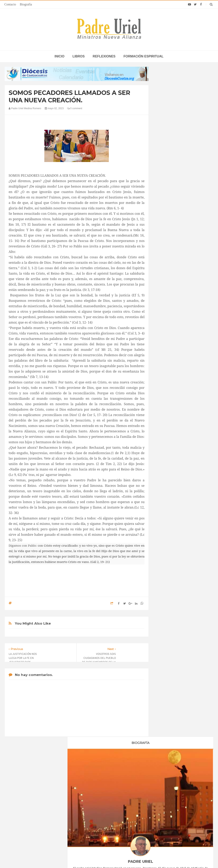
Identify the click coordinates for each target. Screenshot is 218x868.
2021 (165, 370)
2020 (165, 365)
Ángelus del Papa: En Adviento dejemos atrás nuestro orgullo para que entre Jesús (39, 818)
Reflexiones (104, 56)
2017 (165, 348)
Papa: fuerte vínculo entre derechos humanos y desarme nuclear (40, 806)
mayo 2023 (168, 408)
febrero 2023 (169, 391)
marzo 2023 (168, 397)
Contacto (10, 4)
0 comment (75, 108)
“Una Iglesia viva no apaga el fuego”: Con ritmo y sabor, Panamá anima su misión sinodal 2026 (178, 806)
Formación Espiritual (174, 481)
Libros (79, 56)
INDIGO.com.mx (162, 857)
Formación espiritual (143, 56)
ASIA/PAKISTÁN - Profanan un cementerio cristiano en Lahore (105, 827)
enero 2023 (168, 386)
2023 (165, 381)
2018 (165, 354)
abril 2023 (167, 403)
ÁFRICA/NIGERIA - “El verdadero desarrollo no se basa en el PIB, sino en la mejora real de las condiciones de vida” (110, 814)
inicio (60, 56)
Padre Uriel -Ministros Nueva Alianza (98, 857)
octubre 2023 (169, 435)
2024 (165, 442)
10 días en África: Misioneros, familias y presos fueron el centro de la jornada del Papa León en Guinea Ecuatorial (176, 819)
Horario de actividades (129, 769)
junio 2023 (168, 413)
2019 (165, 359)
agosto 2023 (169, 425)
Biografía (26, 4)
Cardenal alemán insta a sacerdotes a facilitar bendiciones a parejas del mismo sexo (175, 795)
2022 (165, 376)
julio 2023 (167, 419)
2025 (165, 448)
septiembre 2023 (171, 430)
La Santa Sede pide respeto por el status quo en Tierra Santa (40, 795)
